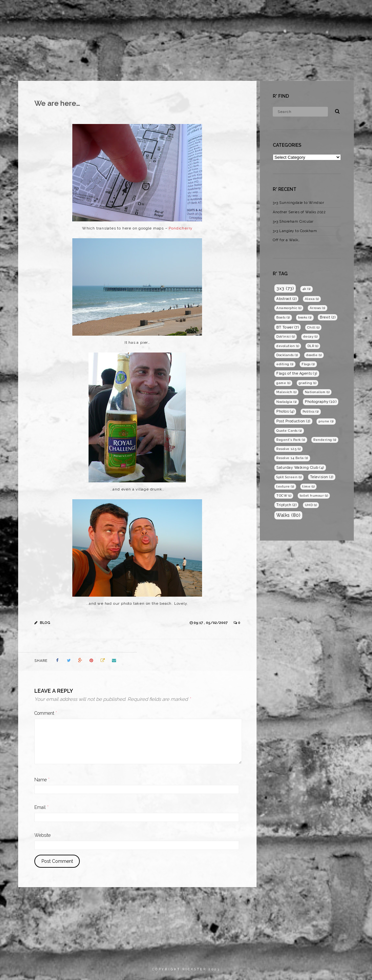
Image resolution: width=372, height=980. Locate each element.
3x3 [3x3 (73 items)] (285, 288)
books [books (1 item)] (305, 317)
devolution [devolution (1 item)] (288, 346)
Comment (46, 713)
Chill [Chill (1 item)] (313, 327)
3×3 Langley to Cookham (295, 231)
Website (42, 835)
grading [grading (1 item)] (308, 383)
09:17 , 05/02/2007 (211, 623)
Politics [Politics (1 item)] (311, 411)
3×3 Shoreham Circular (293, 222)
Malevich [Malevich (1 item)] (286, 392)
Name (42, 780)
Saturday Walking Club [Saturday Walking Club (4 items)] (300, 468)
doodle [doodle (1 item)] (314, 355)
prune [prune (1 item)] (326, 421)
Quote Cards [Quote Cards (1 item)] (289, 431)
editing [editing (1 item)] (285, 364)
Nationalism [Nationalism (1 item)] (317, 392)
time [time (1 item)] (308, 486)
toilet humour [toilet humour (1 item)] (314, 496)
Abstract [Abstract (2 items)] (286, 299)
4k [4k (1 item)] (306, 289)
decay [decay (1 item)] (311, 336)
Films (255, 11)
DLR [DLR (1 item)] (313, 346)
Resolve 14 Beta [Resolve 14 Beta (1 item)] (292, 458)
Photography (288, 11)
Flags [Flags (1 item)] (308, 364)
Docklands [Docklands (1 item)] (287, 355)
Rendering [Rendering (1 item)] (325, 440)
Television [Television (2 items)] (322, 477)
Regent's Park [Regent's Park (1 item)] (291, 440)
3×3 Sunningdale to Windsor (298, 203)
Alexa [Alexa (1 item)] (312, 299)
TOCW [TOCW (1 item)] (284, 496)
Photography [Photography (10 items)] (321, 402)
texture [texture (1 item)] (285, 486)
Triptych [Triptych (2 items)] (286, 505)
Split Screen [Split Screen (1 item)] (289, 477)
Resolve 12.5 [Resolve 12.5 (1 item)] (288, 449)
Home (230, 11)
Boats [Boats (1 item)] (283, 317)
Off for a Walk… (286, 240)
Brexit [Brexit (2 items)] (328, 317)
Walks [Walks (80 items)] (288, 515)
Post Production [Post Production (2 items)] (293, 421)
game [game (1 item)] (283, 383)
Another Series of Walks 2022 (299, 212)
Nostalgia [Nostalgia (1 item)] (287, 402)
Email (42, 807)
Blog (322, 11)
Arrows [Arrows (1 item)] (318, 308)
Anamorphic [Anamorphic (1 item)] (289, 308)
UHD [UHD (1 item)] (311, 505)
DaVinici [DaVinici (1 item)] (286, 336)
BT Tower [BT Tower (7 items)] (288, 327)
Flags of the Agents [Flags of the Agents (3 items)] (297, 373)
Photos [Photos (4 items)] (285, 411)
